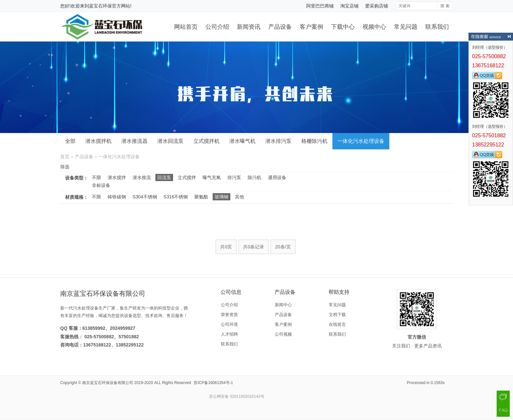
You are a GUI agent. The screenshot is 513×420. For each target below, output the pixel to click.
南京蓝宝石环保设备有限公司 (108, 383)
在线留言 (337, 324)
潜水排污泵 (278, 141)
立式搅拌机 (206, 141)
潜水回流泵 (170, 141)
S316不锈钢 (176, 197)
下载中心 (343, 27)
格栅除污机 (314, 141)
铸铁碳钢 (117, 197)
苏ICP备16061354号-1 (213, 383)
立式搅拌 (187, 177)
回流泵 (164, 177)
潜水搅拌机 (98, 141)
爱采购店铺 (377, 6)
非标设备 (101, 185)
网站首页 (186, 27)
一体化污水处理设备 (361, 141)
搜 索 (445, 6)
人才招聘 (229, 334)
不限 (97, 177)
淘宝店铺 (349, 6)
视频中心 (374, 27)
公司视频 (283, 334)
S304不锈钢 (145, 197)
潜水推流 (142, 177)
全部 (70, 141)
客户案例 (311, 27)
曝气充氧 (212, 177)
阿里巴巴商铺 (320, 6)
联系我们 (437, 27)
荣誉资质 (229, 315)
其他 (239, 197)
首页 (65, 157)
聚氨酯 (201, 197)
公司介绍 (217, 27)
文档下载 (337, 315)
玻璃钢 (221, 197)
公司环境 (229, 324)
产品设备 (280, 27)
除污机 (255, 177)
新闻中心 (283, 305)
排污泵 (234, 177)
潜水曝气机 (242, 141)
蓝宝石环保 (100, 6)
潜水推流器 (134, 141)
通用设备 (277, 177)
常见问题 (406, 27)
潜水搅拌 (117, 177)
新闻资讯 (249, 27)
